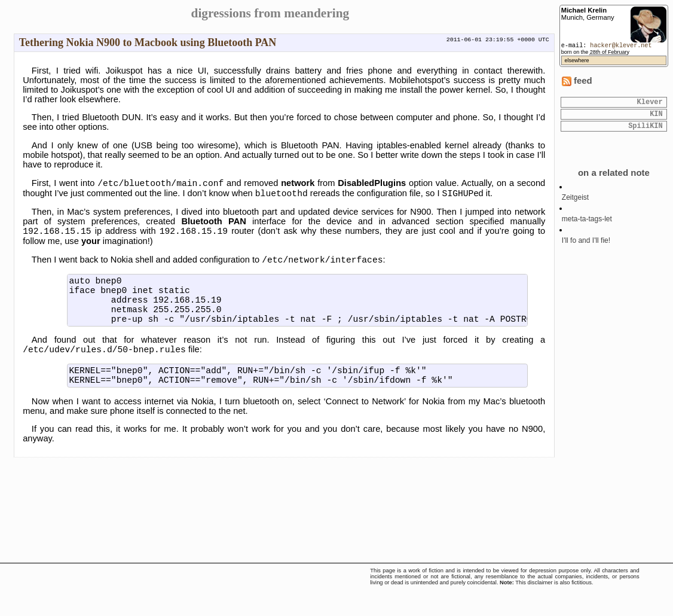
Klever (649, 103)
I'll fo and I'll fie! (586, 246)
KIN (656, 117)
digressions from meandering (270, 13)
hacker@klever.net (621, 46)
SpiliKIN (646, 131)
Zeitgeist (575, 203)
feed (577, 81)
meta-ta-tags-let (587, 224)
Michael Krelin (584, 10)
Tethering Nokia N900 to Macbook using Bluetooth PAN (148, 42)
